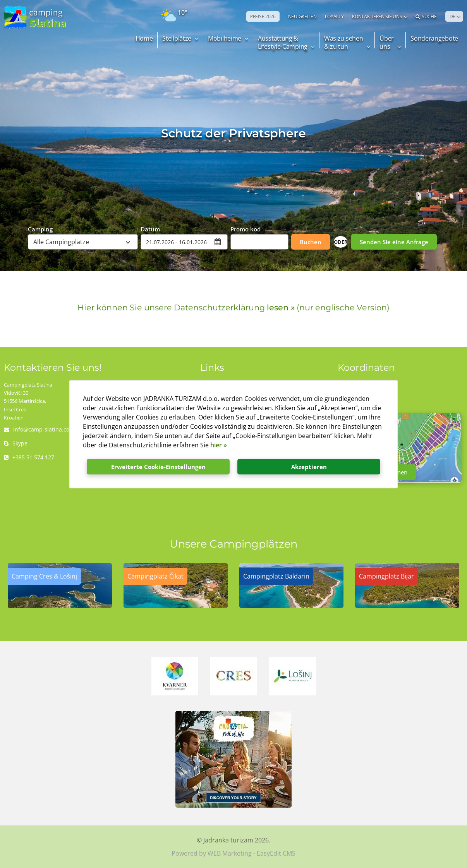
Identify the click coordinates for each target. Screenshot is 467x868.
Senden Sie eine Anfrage (394, 242)
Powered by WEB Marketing (212, 853)
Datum (150, 229)
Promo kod (246, 229)
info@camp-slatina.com (39, 429)
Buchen (311, 242)
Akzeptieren (309, 467)
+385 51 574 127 (29, 457)
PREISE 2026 (263, 16)
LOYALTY (334, 16)
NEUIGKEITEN (302, 16)
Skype (16, 443)
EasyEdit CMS (276, 853)
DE (452, 16)
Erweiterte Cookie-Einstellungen (158, 467)
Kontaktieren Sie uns (377, 16)
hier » (219, 445)
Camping (40, 229)
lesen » (281, 307)
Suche (426, 16)
